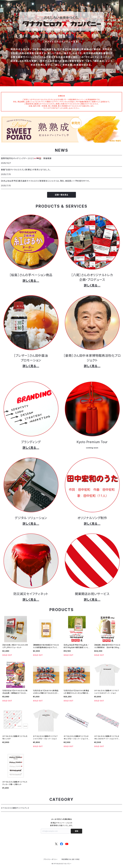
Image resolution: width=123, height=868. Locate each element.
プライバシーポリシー (51, 859)
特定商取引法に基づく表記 (71, 859)
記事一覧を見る (61, 195)
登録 (77, 831)
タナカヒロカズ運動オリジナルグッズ (15, 808)
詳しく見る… (31, 281)
